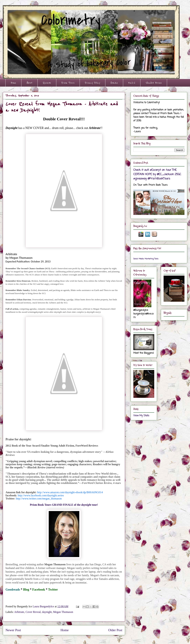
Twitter (53, 590)
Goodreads (13, 590)
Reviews (47, 83)
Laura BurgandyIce (44, 606)
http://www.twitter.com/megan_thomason (39, 499)
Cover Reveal (33, 612)
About (29, 83)
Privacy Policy (92, 83)
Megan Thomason (63, 612)
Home (13, 83)
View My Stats (141, 416)
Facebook (39, 590)
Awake (114, 83)
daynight (47, 612)
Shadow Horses (154, 83)
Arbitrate (19, 612)
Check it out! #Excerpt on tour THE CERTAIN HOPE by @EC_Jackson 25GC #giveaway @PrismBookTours (157, 174)
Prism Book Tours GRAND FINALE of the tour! (64, 505)
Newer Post (13, 630)
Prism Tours (68, 83)
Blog (26, 590)
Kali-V (132, 83)
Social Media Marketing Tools (146, 259)
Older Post (115, 630)
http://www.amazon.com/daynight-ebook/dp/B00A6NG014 (70, 492)
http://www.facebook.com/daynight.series (41, 495)
